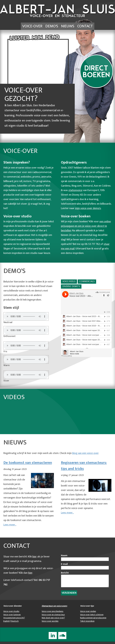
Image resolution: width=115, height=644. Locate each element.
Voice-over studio (11, 614)
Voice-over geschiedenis (52, 614)
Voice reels (69, 281)
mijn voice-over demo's (88, 208)
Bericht (65, 573)
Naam (64, 556)
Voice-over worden (50, 623)
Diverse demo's (71, 286)
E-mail (64, 564)
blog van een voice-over (85, 453)
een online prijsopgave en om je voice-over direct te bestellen (86, 226)
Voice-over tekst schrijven (92, 617)
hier (35, 557)
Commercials (87, 281)
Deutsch (15, 623)
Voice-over (32, 26)
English (6, 623)
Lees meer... (10, 525)
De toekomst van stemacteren (28, 463)
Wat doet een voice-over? (53, 620)
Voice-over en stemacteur (53, 617)
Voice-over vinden (88, 614)
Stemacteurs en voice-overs (54, 608)
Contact (85, 26)
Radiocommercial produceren (93, 620)
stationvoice (75, 190)
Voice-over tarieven (12, 617)
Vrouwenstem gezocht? (14, 620)
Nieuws (68, 26)
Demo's (52, 26)
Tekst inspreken (87, 623)
